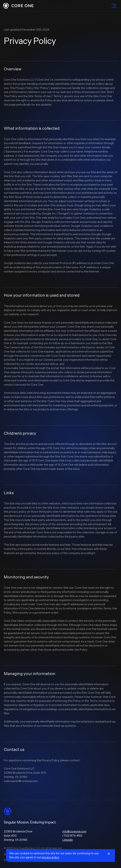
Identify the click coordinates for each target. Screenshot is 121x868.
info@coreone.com (74, 831)
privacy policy (50, 857)
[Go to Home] (8, 811)
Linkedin (68, 840)
